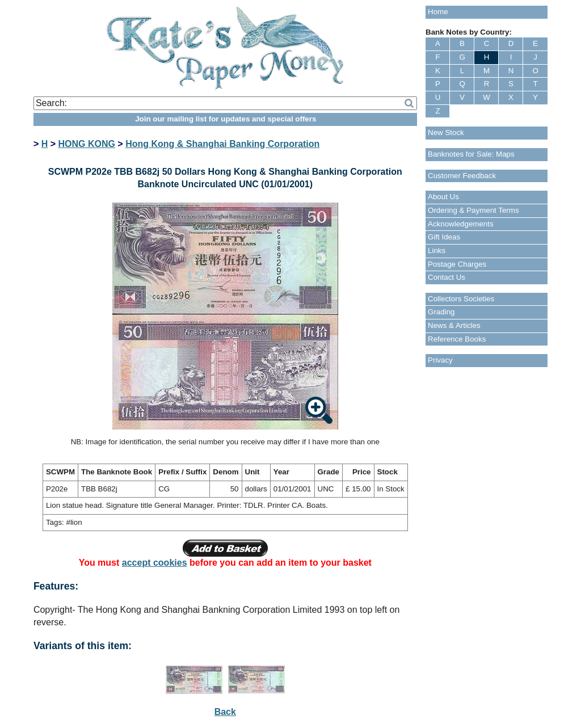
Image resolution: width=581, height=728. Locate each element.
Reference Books (457, 339)
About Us (443, 197)
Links (437, 251)
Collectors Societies (461, 299)
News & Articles (454, 325)
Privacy (440, 360)
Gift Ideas (444, 237)
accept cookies (155, 563)
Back (225, 712)
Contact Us (447, 277)
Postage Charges (457, 264)
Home (438, 12)
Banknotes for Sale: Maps (471, 154)
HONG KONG (86, 144)
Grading (441, 312)
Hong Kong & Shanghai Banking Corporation (222, 144)
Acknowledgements (461, 224)
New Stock (446, 132)
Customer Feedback (462, 176)
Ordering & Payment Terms (473, 210)
